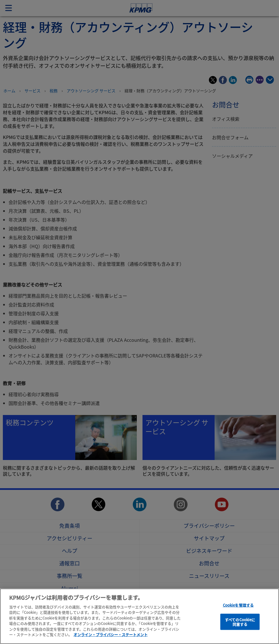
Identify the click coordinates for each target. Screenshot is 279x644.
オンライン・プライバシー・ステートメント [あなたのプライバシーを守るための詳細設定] (111, 636)
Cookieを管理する (238, 606)
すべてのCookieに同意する (240, 623)
